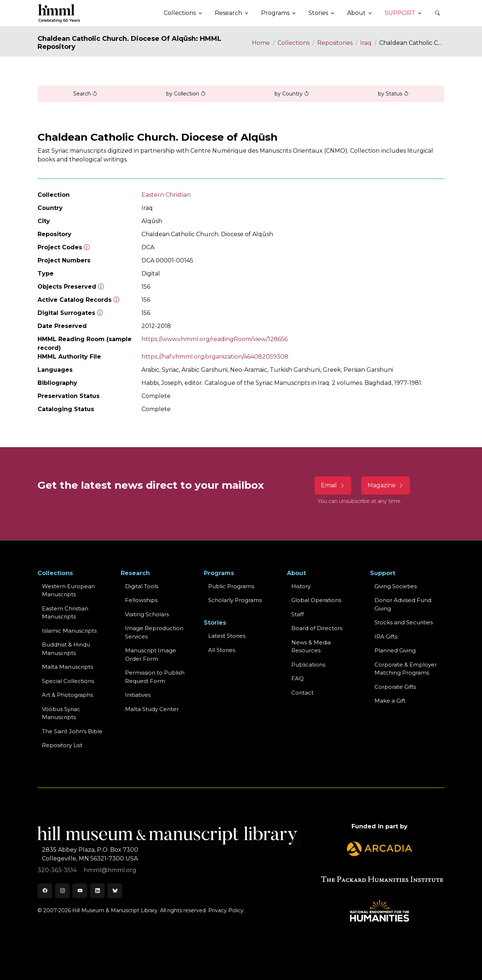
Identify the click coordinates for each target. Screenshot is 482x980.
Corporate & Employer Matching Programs (406, 669)
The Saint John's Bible (72, 731)
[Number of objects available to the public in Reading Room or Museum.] (116, 300)
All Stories (222, 650)
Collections (294, 43)
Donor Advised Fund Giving (403, 604)
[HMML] (59, 13)
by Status (393, 94)
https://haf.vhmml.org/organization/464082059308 (215, 357)
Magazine (386, 485)
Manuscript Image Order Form (151, 655)
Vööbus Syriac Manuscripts (61, 713)
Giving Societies (396, 586)
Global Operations (316, 600)
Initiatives (138, 695)
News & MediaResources (311, 647)
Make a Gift (390, 701)
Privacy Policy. (226, 910)
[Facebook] (45, 891)
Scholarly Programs (235, 600)
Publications (308, 665)
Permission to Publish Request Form (155, 677)
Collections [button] (180, 13)
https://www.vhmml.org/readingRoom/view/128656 (215, 339)
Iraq (366, 43)
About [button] (356, 13)
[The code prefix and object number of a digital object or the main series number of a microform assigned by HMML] (87, 247)
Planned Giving (395, 650)
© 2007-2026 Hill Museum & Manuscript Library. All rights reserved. (122, 910)
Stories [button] (318, 13)
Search (85, 94)
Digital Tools (142, 586)
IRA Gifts (386, 637)
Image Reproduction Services (154, 632)
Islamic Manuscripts (69, 631)
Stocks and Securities (404, 622)
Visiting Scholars (147, 614)
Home (261, 43)
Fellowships (141, 600)
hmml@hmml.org (110, 870)
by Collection (186, 94)
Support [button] (400, 13)
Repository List (62, 745)
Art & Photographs (67, 695)
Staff (298, 614)
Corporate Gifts (395, 687)
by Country (292, 94)
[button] (437, 13)
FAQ (298, 678)
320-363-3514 (58, 870)
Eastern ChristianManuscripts (65, 613)
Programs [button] (275, 13)
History (301, 586)
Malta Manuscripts (67, 667)
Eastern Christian (166, 195)
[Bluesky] (115, 891)
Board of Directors (317, 628)
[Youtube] (80, 891)
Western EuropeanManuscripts (68, 590)
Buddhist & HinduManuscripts (66, 649)
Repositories (335, 43)
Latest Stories (227, 636)
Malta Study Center (152, 709)
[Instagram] (62, 891)
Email (333, 485)
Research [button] (228, 13)
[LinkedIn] (97, 891)
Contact (302, 693)
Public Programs (231, 586)
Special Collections (68, 681)
